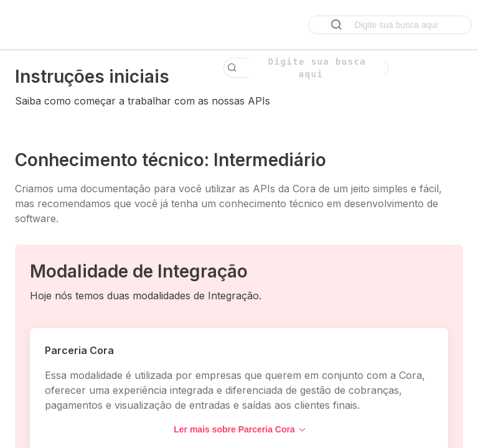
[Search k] (306, 68)
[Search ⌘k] (390, 25)
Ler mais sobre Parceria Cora (239, 429)
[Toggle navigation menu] (22, 25)
